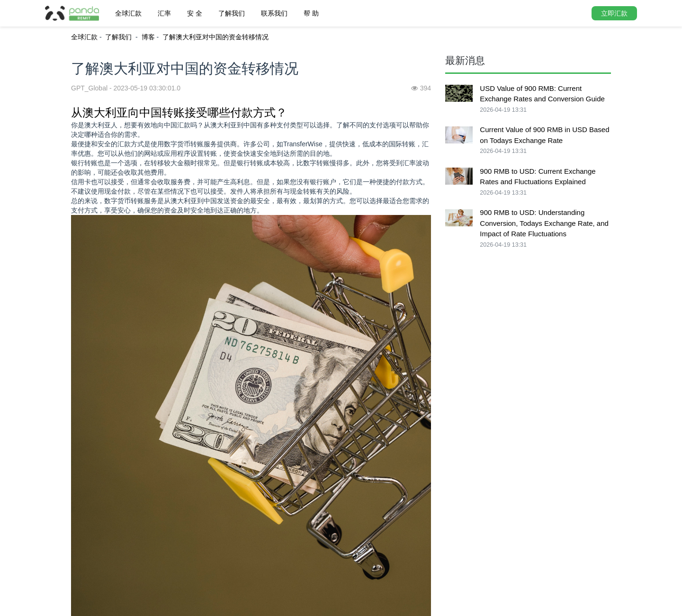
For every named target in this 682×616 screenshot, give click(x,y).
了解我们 (232, 13)
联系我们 (274, 13)
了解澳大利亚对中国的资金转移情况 (215, 37)
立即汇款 (614, 13)
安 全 (195, 13)
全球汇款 (128, 13)
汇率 (164, 13)
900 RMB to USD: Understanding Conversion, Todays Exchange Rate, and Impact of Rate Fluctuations (544, 223)
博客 (148, 37)
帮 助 (311, 13)
